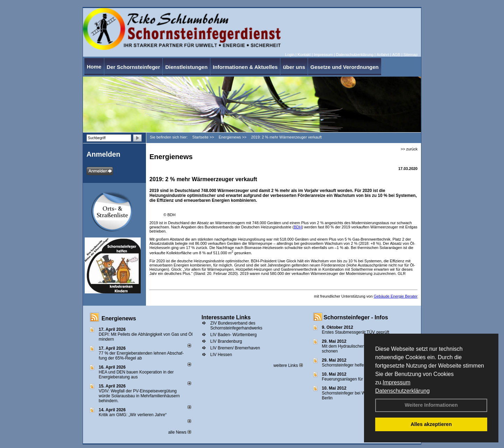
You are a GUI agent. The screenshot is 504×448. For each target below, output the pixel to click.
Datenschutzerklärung (402, 391)
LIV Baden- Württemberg (234, 335)
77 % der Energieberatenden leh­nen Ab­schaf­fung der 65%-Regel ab (141, 356)
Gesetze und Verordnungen (345, 67)
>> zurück (409, 149)
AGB (396, 55)
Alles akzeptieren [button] (431, 424)
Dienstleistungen (186, 67)
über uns (294, 67)
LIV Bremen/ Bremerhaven (235, 348)
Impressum (396, 382)
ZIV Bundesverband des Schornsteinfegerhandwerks (236, 326)
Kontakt (304, 55)
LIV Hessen (221, 355)
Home (94, 67)
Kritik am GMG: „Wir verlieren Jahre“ (133, 415)
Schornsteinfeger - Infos (356, 317)
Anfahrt (383, 55)
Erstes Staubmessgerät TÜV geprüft (356, 332)
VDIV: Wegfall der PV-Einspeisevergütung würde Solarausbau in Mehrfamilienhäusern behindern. (139, 396)
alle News (179, 432)
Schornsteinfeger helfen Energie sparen (359, 365)
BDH (298, 227)
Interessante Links (226, 317)
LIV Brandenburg (226, 341)
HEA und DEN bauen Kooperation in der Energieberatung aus (136, 375)
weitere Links (288, 365)
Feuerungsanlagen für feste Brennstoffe (359, 379)
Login (290, 55)
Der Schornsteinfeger (134, 67)
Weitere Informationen (431, 405)
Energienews (119, 318)
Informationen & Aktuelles (245, 67)
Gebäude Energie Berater (396, 296)
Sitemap (411, 55)
